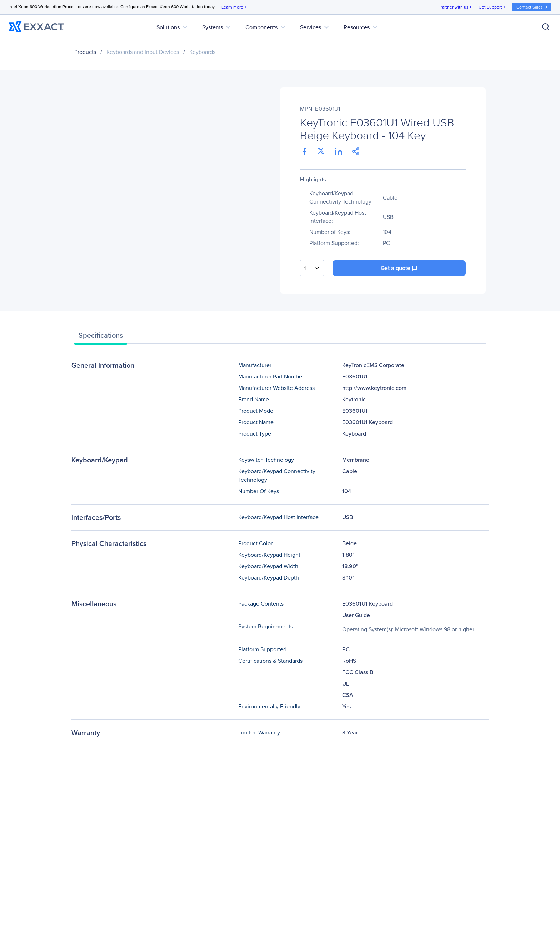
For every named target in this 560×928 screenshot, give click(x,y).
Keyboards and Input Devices (143, 52)
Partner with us (456, 7)
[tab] (101, 337)
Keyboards (202, 52)
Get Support (492, 7)
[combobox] (312, 268)
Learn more (234, 7)
